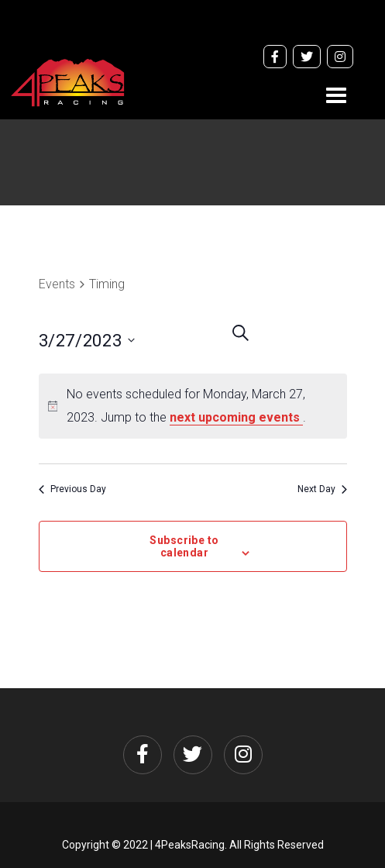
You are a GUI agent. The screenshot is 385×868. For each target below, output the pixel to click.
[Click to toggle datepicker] (115, 340)
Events (57, 284)
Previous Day (72, 489)
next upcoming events (236, 417)
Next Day (322, 489)
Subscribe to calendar (184, 546)
